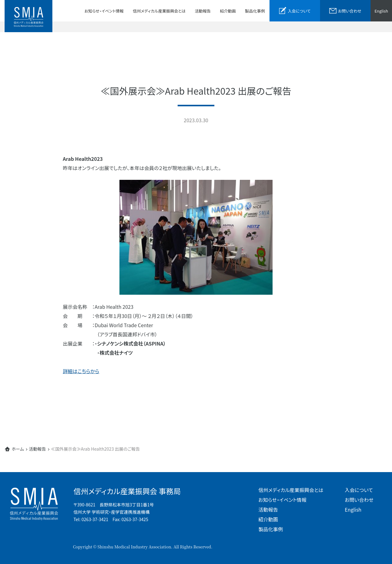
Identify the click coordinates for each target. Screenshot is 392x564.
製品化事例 (255, 11)
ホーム (18, 449)
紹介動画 (228, 11)
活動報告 (203, 11)
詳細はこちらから (81, 371)
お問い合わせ (359, 500)
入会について (359, 490)
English (381, 11)
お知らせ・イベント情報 (104, 11)
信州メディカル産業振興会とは (159, 11)
